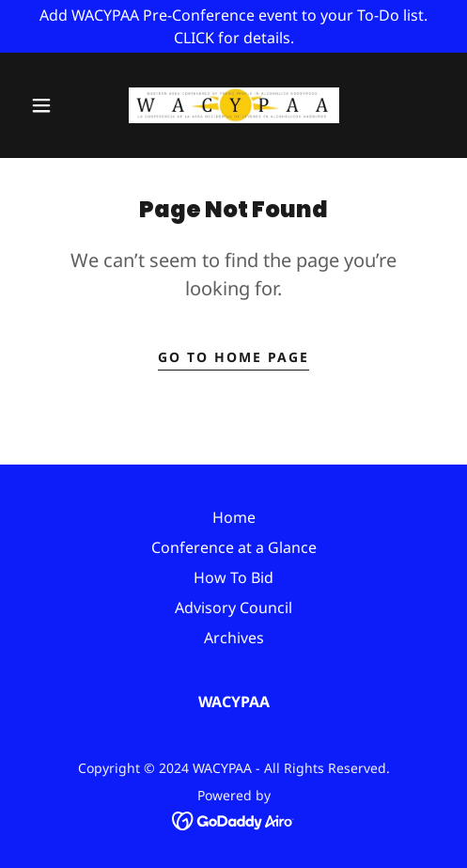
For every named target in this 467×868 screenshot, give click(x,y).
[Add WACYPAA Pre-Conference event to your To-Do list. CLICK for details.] (233, 26)
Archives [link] (234, 638)
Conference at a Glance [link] (234, 547)
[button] (44, 105)
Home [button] (234, 517)
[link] (234, 105)
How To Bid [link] (233, 577)
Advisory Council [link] (233, 608)
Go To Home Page (233, 357)
